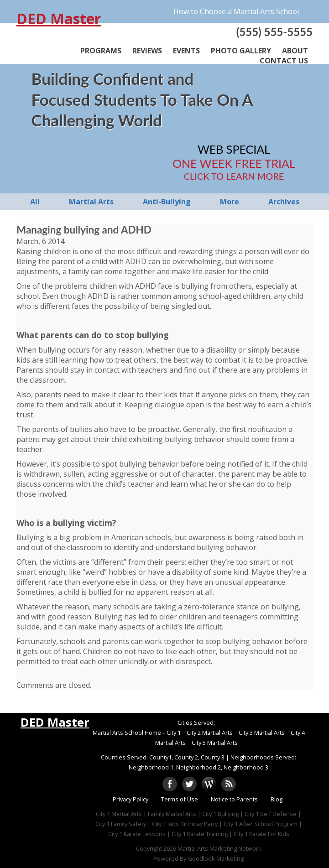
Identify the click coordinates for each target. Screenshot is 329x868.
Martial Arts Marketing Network (219, 848)
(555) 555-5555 (274, 32)
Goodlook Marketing (216, 858)
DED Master (59, 19)
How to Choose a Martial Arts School (236, 11)
